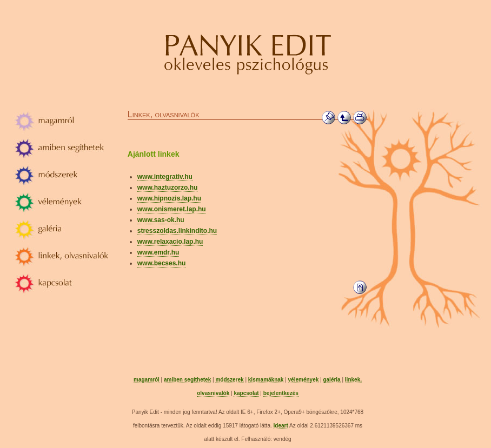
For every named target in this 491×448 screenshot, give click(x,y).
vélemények (304, 380)
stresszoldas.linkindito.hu (177, 231)
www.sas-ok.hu (161, 220)
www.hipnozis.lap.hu (169, 198)
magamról (147, 380)
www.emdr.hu (158, 252)
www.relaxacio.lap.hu (170, 242)
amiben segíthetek (187, 380)
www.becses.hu (162, 263)
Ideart (281, 426)
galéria (331, 380)
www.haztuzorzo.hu (168, 188)
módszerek (229, 380)
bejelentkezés (281, 393)
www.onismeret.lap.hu (172, 209)
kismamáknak (266, 380)
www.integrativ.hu (165, 177)
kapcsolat (246, 393)
